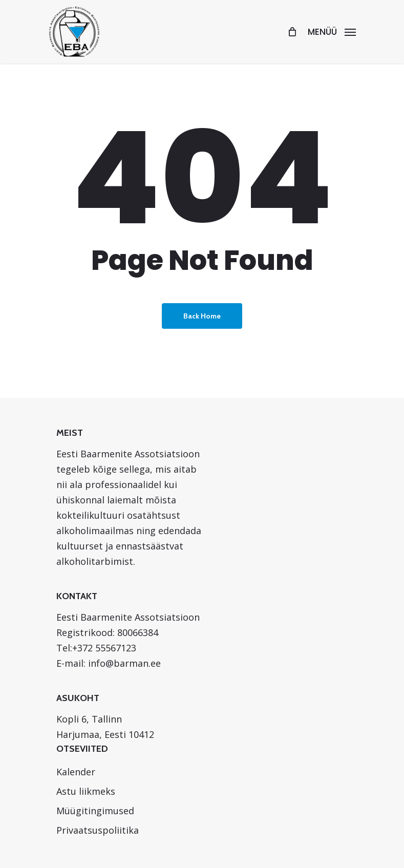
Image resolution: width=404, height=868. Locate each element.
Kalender (76, 772)
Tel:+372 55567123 (96, 648)
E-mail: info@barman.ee (109, 663)
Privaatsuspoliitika (98, 830)
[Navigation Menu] (332, 31)
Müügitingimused (95, 811)
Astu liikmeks (86, 791)
